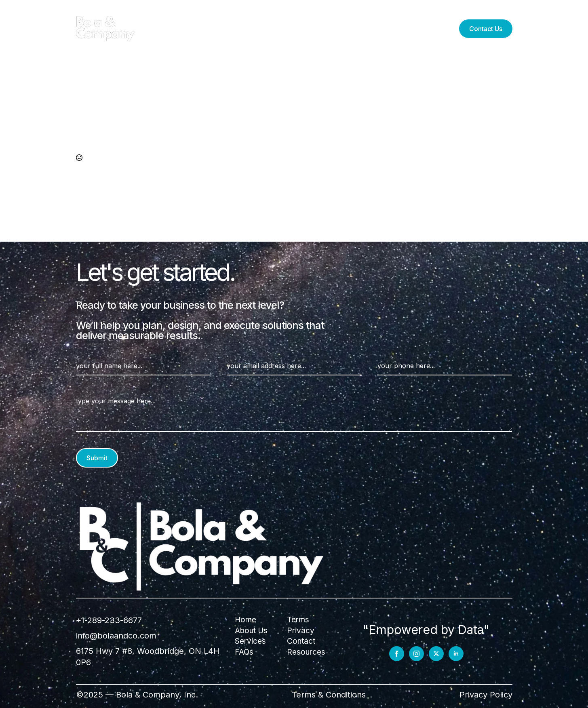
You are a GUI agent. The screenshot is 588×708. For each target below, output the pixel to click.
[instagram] (416, 654)
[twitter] (436, 654)
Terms (298, 620)
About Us (276, 28)
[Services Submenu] (244, 29)
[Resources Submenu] (353, 29)
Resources (327, 28)
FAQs (377, 28)
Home (246, 620)
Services (222, 28)
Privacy (301, 631)
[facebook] (397, 654)
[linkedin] (456, 654)
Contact (301, 641)
